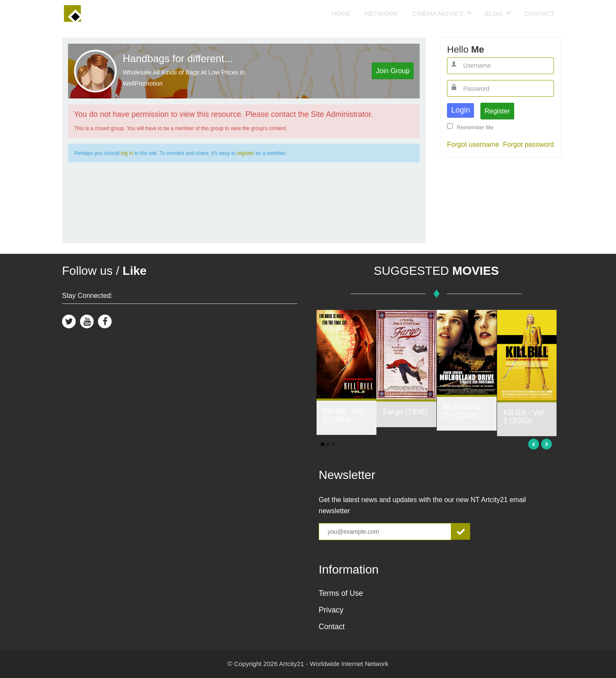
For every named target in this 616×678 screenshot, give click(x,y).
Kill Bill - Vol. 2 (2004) (344, 415)
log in (127, 153)
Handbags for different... (178, 58)
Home (341, 13)
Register (497, 111)
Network (381, 13)
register (246, 153)
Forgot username (473, 144)
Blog (494, 13)
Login (461, 110)
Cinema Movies (438, 13)
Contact (539, 13)
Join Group (393, 71)
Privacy (331, 610)
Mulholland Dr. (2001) (462, 411)
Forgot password (529, 144)
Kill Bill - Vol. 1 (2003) (525, 417)
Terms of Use (341, 593)
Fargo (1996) (405, 412)
